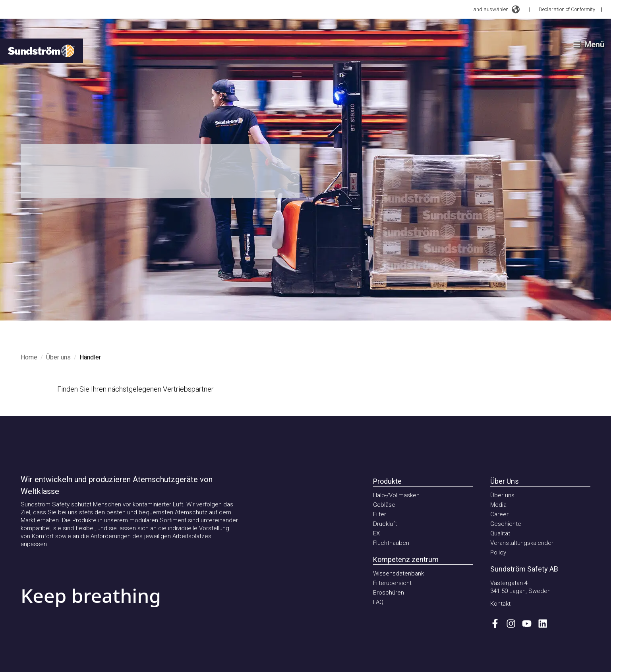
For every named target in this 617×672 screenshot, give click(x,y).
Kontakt (500, 604)
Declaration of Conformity (567, 9)
